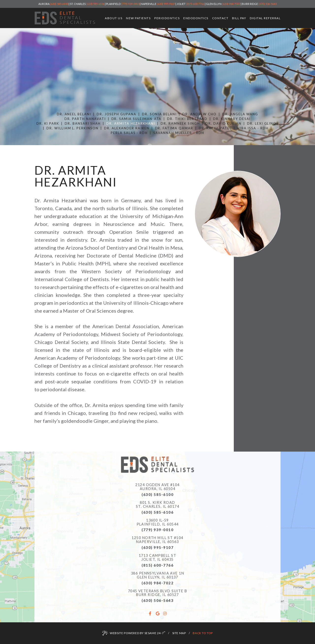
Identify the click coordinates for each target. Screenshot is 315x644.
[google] (157, 613)
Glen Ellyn (214, 4)
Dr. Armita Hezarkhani (131, 124)
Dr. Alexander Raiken (127, 128)
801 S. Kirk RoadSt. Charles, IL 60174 (157, 505)
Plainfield (113, 4)
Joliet (181, 4)
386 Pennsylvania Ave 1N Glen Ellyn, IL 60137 (157, 575)
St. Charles (78, 4)
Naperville (149, 4)
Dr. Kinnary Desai (232, 119)
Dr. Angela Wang (240, 114)
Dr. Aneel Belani (74, 114)
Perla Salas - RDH (129, 133)
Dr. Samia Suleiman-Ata (137, 119)
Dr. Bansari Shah (83, 124)
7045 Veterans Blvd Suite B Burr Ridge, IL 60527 (157, 593)
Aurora (44, 4)
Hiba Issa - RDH (253, 128)
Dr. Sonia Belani (159, 114)
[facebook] (150, 613)
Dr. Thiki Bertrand (187, 119)
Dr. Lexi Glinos (263, 124)
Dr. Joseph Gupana (117, 114)
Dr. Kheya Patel (215, 128)
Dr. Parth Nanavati (85, 119)
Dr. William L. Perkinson (72, 128)
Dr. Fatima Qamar (174, 128)
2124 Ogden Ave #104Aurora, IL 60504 (157, 487)
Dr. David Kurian (223, 124)
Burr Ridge (250, 4)
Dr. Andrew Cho (199, 114)
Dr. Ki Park (48, 124)
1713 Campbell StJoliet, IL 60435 (157, 558)
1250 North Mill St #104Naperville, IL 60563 (157, 540)
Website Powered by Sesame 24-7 (134, 633)
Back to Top (203, 633)
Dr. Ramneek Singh (180, 124)
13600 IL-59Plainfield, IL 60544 (158, 522)
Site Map (179, 633)
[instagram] (165, 613)
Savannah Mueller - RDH (179, 133)
